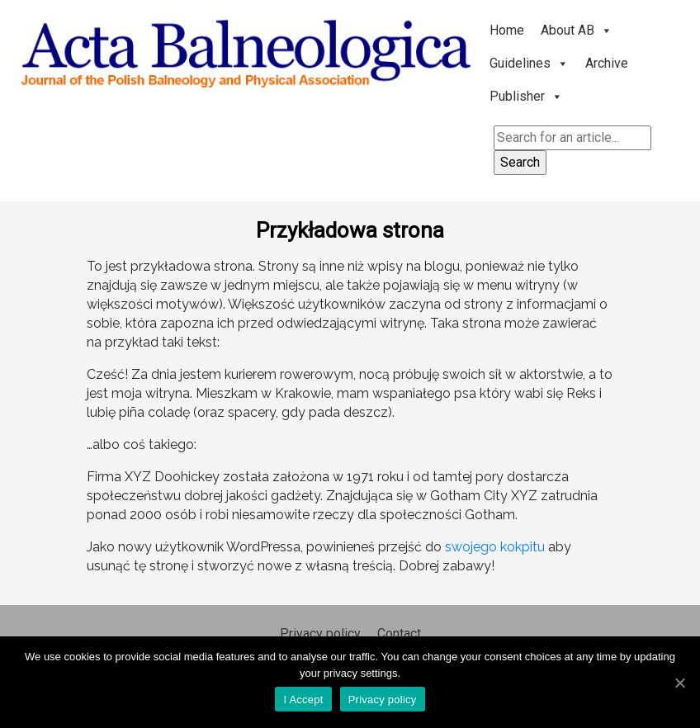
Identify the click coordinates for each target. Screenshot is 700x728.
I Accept (303, 700)
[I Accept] (679, 683)
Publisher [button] (526, 96)
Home (507, 30)
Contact (399, 633)
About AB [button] (577, 30)
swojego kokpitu (495, 547)
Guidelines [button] (529, 63)
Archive (607, 63)
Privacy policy (320, 633)
